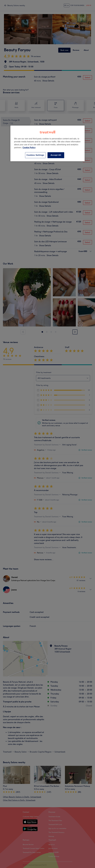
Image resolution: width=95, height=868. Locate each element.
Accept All (56, 155)
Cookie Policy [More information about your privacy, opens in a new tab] (29, 148)
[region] (47, 143)
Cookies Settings (35, 155)
